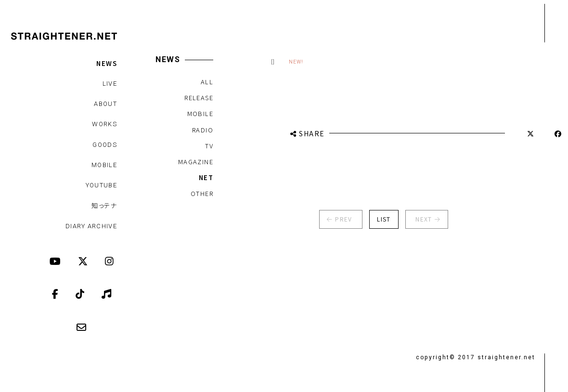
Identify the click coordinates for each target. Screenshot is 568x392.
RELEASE (199, 98)
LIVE (110, 84)
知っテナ (104, 205)
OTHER (201, 193)
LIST (379, 219)
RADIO (202, 130)
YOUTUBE (101, 185)
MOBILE (104, 165)
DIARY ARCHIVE (91, 226)
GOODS (105, 145)
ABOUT (105, 104)
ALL (207, 82)
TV (209, 146)
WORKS (104, 124)
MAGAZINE (195, 162)
